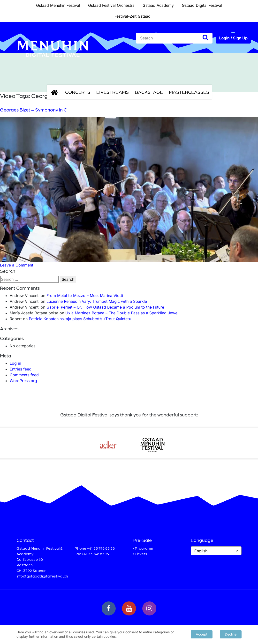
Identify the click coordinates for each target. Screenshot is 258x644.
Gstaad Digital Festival (202, 5)
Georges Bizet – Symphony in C (33, 110)
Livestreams (113, 92)
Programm (145, 548)
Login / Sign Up (233, 38)
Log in (15, 363)
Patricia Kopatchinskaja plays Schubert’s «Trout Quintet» (80, 319)
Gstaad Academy (158, 5)
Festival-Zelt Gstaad (133, 16)
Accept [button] (202, 634)
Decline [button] (231, 634)
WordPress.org (23, 381)
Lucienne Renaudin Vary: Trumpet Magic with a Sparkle (97, 301)
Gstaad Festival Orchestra (111, 5)
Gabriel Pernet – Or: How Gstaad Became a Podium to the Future (105, 307)
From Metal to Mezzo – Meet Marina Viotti (85, 296)
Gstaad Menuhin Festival (58, 5)
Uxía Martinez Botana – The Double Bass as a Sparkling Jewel (122, 313)
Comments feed (24, 375)
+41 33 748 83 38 (101, 548)
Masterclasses (189, 92)
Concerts (78, 92)
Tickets (141, 554)
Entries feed (21, 369)
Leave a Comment (17, 265)
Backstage (149, 92)
